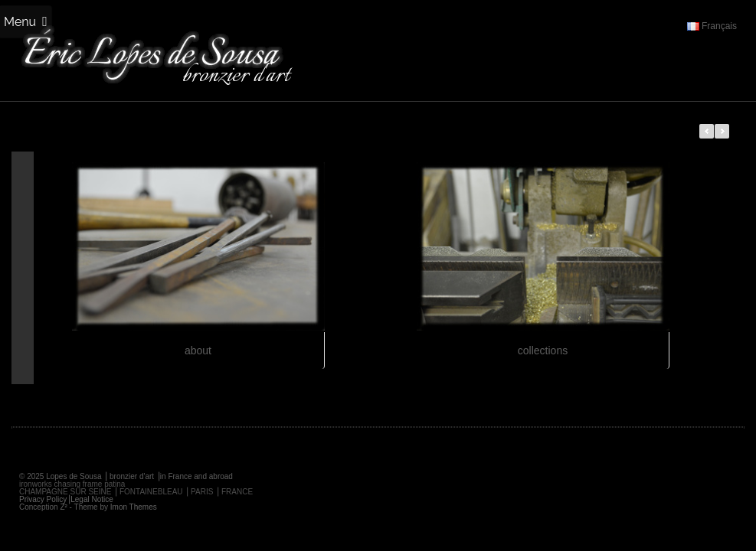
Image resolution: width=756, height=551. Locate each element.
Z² (63, 507)
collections (543, 350)
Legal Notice (92, 499)
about (198, 350)
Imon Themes (134, 507)
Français (712, 26)
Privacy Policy (43, 499)
